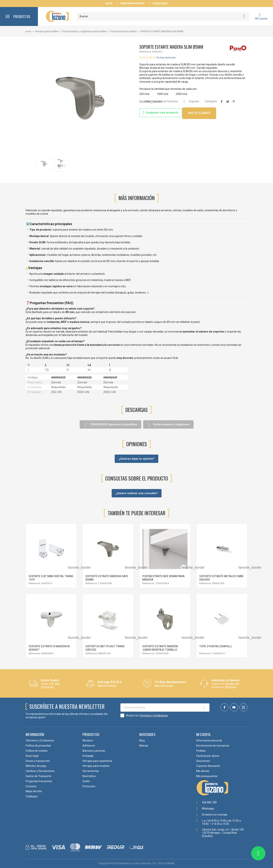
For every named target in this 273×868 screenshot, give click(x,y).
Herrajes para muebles (96, 766)
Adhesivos (89, 746)
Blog (109, 3)
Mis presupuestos (207, 776)
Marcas (144, 746)
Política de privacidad (38, 746)
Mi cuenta (203, 734)
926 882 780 (232, 684)
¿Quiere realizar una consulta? (137, 493)
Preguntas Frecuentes (39, 781)
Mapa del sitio (34, 791)
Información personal (209, 740)
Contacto (31, 786)
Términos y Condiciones (154, 715)
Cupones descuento (208, 766)
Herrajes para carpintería (97, 761)
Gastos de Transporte (38, 776)
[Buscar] (163, 16)
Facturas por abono (208, 756)
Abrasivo (88, 740)
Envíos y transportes (38, 761)
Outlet (86, 781)
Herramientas (91, 771)
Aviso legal (32, 756)
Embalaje (88, 756)
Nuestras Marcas (133, 3)
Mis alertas (203, 771)
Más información (50, 685)
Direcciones (203, 761)
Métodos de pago (36, 766)
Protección (89, 786)
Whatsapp (231, 687)
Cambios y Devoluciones (40, 771)
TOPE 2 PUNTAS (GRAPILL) (215, 646)
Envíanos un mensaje (215, 815)
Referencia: (145, 52)
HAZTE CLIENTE (199, 113)
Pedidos (201, 751)
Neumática (89, 776)
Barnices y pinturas (94, 751)
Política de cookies (37, 751)
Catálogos (160, 3)
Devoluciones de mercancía (213, 746)
